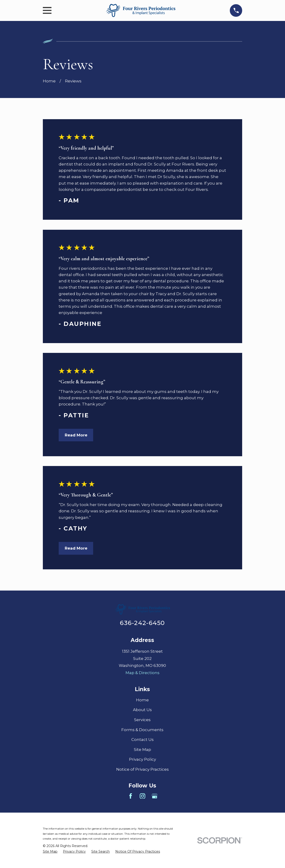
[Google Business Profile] (155, 796)
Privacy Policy (142, 759)
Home (142, 700)
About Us (142, 710)
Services (142, 720)
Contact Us (142, 740)
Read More (76, 435)
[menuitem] (50, 852)
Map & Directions (142, 673)
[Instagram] (142, 796)
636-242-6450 (142, 623)
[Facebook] (131, 796)
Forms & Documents (142, 730)
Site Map (142, 750)
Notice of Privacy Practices (142, 769)
